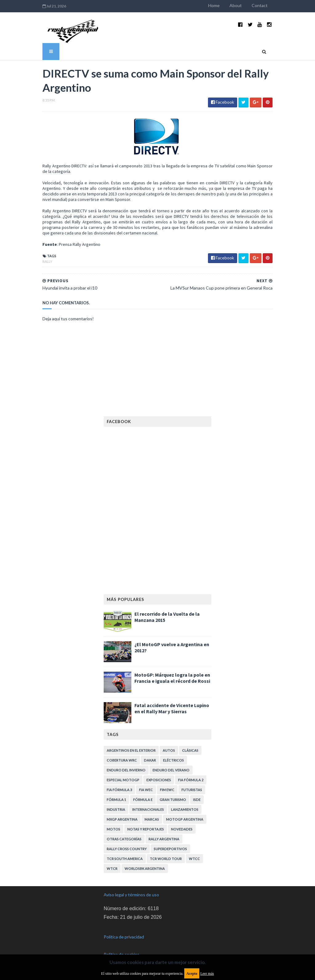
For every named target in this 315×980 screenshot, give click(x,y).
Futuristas (192, 790)
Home (214, 5)
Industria (116, 809)
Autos (169, 750)
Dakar (150, 760)
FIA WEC (146, 790)
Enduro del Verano (171, 770)
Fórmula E (143, 800)
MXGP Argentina (122, 819)
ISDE (197, 800)
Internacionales (148, 809)
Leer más (207, 974)
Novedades (182, 829)
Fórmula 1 (116, 800)
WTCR (112, 868)
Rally (47, 261)
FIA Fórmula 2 (191, 780)
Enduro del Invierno (126, 770)
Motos (114, 829)
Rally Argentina (164, 839)
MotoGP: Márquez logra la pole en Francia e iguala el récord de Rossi (172, 678)
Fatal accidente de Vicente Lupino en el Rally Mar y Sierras (172, 708)
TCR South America (125, 859)
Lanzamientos (185, 809)
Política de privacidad (124, 937)
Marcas (152, 819)
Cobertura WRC (122, 760)
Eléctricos (173, 760)
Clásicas (190, 750)
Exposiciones (159, 780)
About (236, 5)
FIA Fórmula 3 (119, 790)
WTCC (194, 859)
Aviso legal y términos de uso (131, 895)
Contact (260, 5)
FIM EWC (167, 790)
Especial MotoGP (123, 780)
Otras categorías (124, 839)
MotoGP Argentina (185, 819)
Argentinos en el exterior (131, 750)
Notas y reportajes (146, 829)
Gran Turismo (173, 800)
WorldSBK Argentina (145, 868)
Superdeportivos (170, 849)
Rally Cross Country (127, 849)
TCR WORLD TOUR (166, 859)
